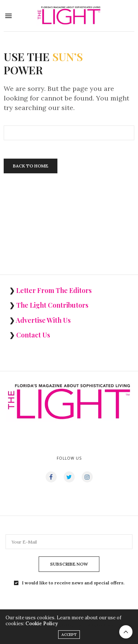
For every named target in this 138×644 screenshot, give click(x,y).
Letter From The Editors (54, 290)
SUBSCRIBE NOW (69, 564)
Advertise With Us (43, 320)
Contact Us (33, 335)
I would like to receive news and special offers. (73, 583)
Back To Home (31, 166)
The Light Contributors (52, 305)
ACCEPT (69, 638)
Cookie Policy (42, 627)
